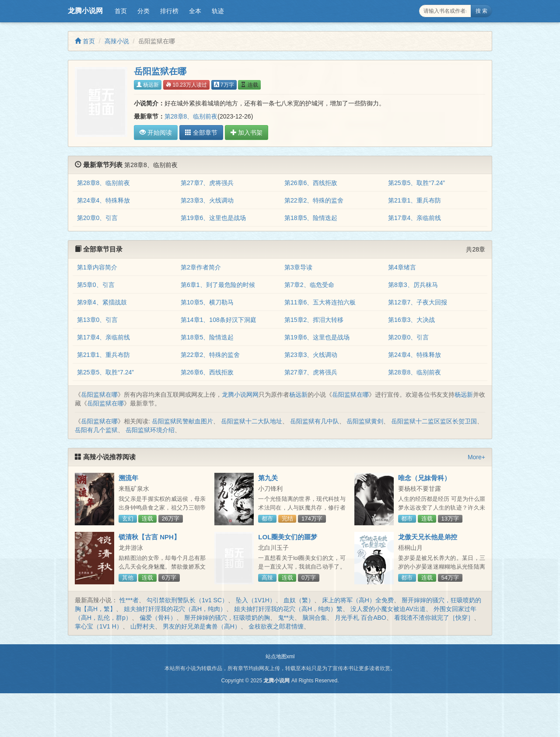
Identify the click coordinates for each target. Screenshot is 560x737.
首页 (121, 11)
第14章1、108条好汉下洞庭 (219, 320)
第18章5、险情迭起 (311, 218)
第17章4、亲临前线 (415, 218)
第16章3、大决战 (411, 320)
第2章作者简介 (201, 267)
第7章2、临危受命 (309, 285)
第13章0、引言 (97, 320)
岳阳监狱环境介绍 (150, 430)
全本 (195, 11)
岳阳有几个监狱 (96, 430)
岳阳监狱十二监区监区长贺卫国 (434, 421)
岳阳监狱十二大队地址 (252, 421)
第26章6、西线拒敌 (311, 183)
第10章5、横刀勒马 (207, 302)
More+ (476, 457)
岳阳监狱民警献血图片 (182, 421)
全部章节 (201, 133)
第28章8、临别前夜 (191, 116)
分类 (143, 11)
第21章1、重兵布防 (415, 200)
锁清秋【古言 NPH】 (149, 537)
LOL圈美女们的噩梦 (288, 537)
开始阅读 (156, 133)
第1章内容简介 (97, 267)
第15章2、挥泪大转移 (314, 320)
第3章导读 (298, 267)
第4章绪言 (402, 267)
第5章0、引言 (96, 285)
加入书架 (247, 133)
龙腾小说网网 (240, 395)
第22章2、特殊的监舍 (314, 200)
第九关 (268, 478)
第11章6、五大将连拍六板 (320, 302)
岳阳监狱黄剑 (365, 421)
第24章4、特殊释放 (103, 200)
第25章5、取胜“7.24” (416, 183)
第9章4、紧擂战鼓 (102, 302)
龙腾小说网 (85, 11)
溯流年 (128, 478)
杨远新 (148, 85)
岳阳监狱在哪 (99, 395)
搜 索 (481, 11)
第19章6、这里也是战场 (213, 218)
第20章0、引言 (97, 218)
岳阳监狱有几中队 (315, 421)
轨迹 (218, 11)
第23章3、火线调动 (207, 200)
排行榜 (169, 11)
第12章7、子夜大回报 (418, 302)
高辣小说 (117, 41)
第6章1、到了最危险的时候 (218, 285)
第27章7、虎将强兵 (207, 183)
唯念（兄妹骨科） (424, 478)
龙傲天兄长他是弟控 (428, 537)
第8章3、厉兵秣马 (413, 285)
